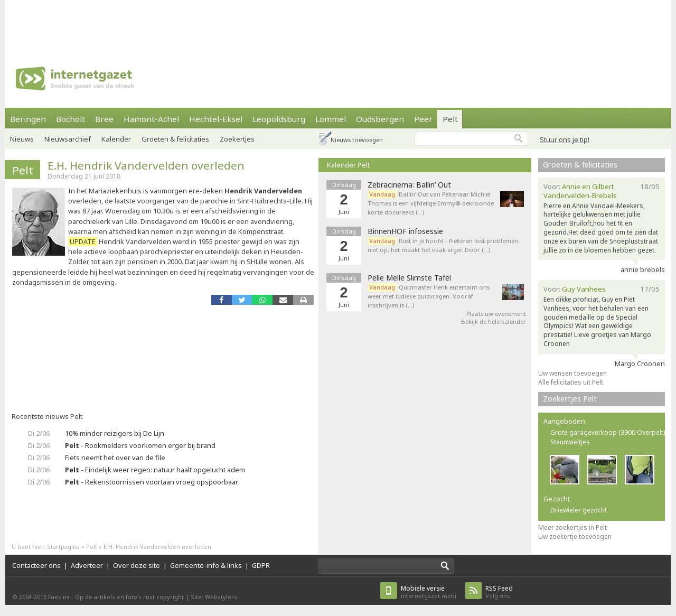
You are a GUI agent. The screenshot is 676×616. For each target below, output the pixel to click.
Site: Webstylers (214, 597)
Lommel (331, 119)
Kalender (116, 139)
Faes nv (59, 597)
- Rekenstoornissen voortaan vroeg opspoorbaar (152, 482)
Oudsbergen (380, 119)
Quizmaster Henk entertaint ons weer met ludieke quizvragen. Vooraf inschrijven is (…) (429, 296)
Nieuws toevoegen (357, 140)
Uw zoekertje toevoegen (575, 536)
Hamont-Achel (151, 119)
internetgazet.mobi (429, 592)
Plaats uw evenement (496, 314)
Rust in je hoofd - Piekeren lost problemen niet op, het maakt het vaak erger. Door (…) (443, 245)
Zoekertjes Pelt (570, 399)
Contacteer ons (36, 565)
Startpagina (63, 547)
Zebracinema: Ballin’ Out (409, 185)
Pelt (450, 119)
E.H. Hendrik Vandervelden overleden (146, 165)
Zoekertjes (237, 139)
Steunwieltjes (570, 442)
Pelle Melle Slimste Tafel (409, 278)
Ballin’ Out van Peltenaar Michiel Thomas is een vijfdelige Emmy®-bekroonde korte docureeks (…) (431, 203)
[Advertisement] (338, 24)
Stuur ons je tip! (565, 139)
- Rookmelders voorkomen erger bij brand (140, 445)
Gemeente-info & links (206, 565)
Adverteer (87, 565)
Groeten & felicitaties (175, 139)
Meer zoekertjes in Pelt (572, 528)
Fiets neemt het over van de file (115, 458)
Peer (423, 119)
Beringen (28, 119)
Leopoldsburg (279, 119)
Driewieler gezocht (579, 510)
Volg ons (499, 592)
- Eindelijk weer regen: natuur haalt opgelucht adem (155, 470)
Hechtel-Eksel (216, 119)
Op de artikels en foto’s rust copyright (129, 597)
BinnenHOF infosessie (405, 231)
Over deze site (137, 565)
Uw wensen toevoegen (572, 373)
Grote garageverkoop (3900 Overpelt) (608, 432)
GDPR (261, 565)
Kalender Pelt (348, 165)
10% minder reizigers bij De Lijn (115, 433)
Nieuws (22, 139)
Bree (104, 119)
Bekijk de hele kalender (494, 321)
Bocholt (71, 119)
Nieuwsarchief (68, 139)
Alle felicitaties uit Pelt (571, 382)
